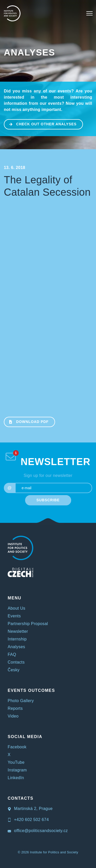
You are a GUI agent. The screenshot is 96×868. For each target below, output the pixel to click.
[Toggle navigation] (89, 13)
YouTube (16, 762)
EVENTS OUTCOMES (31, 690)
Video (13, 716)
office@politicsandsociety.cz (38, 831)
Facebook (17, 747)
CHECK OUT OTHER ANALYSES (40, 124)
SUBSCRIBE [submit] (48, 500)
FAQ (12, 654)
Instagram (17, 770)
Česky (14, 670)
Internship (17, 639)
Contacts (16, 662)
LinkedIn (16, 778)
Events (14, 616)
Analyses (29, 52)
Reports (15, 708)
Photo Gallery (21, 701)
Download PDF (26, 421)
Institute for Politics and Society (54, 852)
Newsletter (18, 631)
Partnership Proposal (28, 624)
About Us (17, 608)
